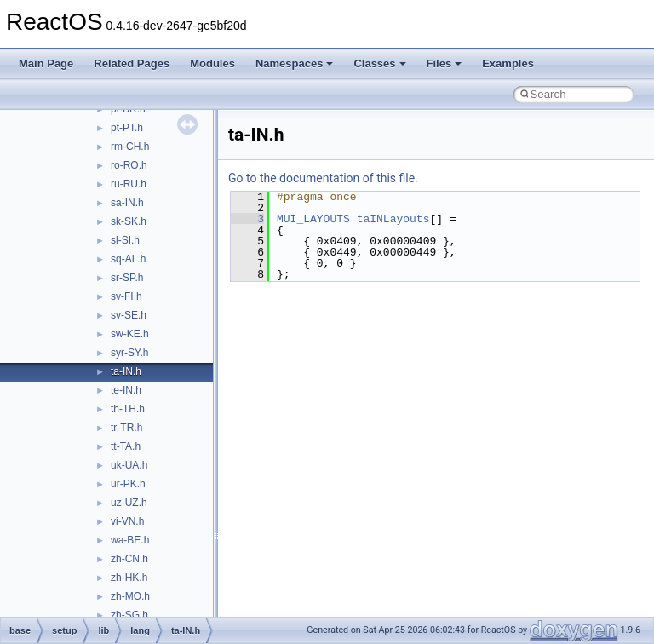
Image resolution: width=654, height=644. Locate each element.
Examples (508, 63)
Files (445, 63)
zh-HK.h (129, 578)
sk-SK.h (129, 221)
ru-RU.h (129, 184)
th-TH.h (128, 409)
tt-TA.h (126, 446)
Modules (212, 63)
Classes (379, 63)
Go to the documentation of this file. (323, 178)
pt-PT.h (127, 128)
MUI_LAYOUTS (313, 219)
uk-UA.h (129, 465)
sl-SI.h (125, 240)
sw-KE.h (130, 334)
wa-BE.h (130, 540)
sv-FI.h (126, 296)
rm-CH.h (130, 147)
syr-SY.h (129, 353)
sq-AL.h (128, 259)
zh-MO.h (130, 596)
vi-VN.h (127, 521)
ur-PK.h (128, 484)
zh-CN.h (129, 559)
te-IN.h (126, 390)
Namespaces (295, 63)
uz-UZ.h (129, 503)
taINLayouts (393, 219)
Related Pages (132, 63)
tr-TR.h (126, 428)
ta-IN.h (126, 371)
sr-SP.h (127, 278)
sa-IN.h (127, 203)
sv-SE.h (129, 315)
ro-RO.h (129, 165)
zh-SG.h (129, 615)
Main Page (46, 63)
